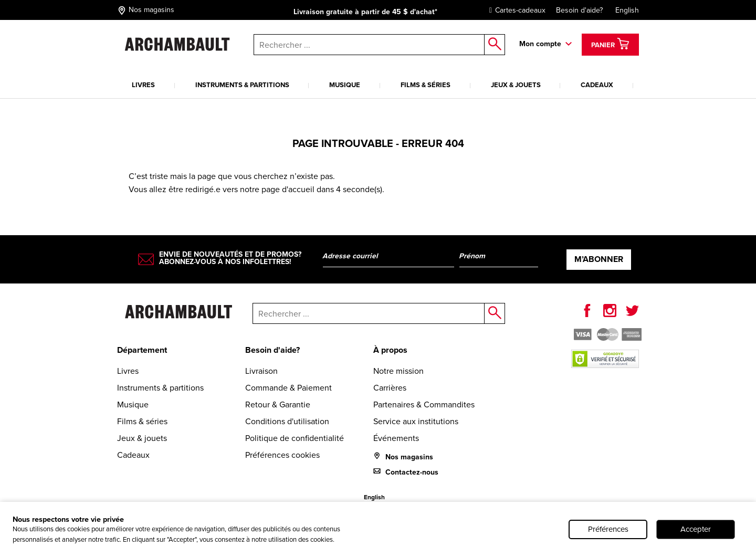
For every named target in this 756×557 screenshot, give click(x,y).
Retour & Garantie (278, 404)
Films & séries (426, 85)
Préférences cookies (282, 455)
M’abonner (599, 259)
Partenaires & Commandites (424, 404)
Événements (396, 438)
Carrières (390, 388)
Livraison (261, 371)
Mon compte (540, 44)
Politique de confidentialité (295, 438)
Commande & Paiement (288, 388)
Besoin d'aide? (579, 10)
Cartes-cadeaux (515, 10)
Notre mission (398, 371)
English (627, 10)
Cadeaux (597, 85)
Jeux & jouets (516, 85)
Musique (345, 85)
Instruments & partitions (242, 85)
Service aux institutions (416, 421)
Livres (143, 85)
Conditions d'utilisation (287, 421)
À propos (390, 350)
